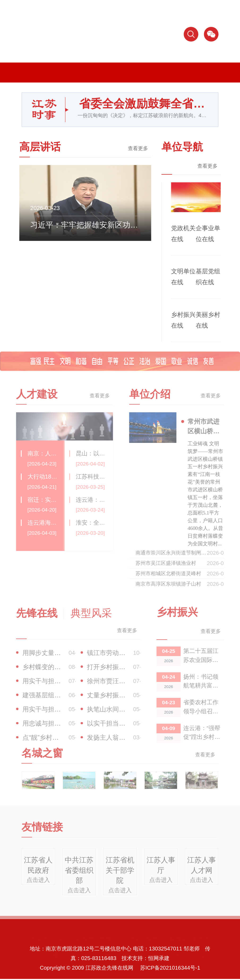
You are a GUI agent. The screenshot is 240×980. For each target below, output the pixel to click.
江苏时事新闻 (62, 946)
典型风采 (85, 946)
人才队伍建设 (132, 946)
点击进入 (38, 884)
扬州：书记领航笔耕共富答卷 (207, 686)
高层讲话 (39, 946)
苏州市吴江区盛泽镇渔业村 (172, 563)
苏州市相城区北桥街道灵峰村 (175, 573)
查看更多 (134, 148)
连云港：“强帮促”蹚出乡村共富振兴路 (208, 737)
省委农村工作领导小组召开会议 (207, 711)
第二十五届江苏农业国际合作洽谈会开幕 (207, 660)
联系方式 (201, 946)
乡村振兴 (155, 946)
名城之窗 (178, 946)
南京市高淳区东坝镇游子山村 (175, 584)
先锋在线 (108, 946)
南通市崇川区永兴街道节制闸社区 (180, 553)
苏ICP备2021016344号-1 (170, 968)
